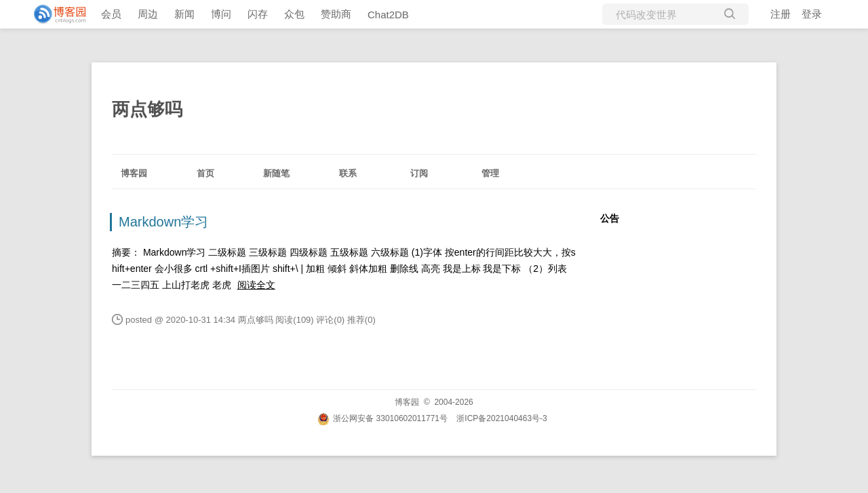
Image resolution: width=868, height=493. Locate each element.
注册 (781, 14)
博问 (221, 14)
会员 (111, 14)
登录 (812, 14)
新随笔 (276, 173)
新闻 (184, 14)
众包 (294, 14)
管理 (490, 173)
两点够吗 (147, 109)
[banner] (54, 14)
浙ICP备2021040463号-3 (501, 418)
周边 (148, 14)
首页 (205, 173)
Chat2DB (388, 15)
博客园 (134, 173)
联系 (348, 173)
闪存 (258, 14)
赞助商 (336, 14)
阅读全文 (256, 285)
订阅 (419, 173)
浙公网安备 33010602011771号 (382, 418)
